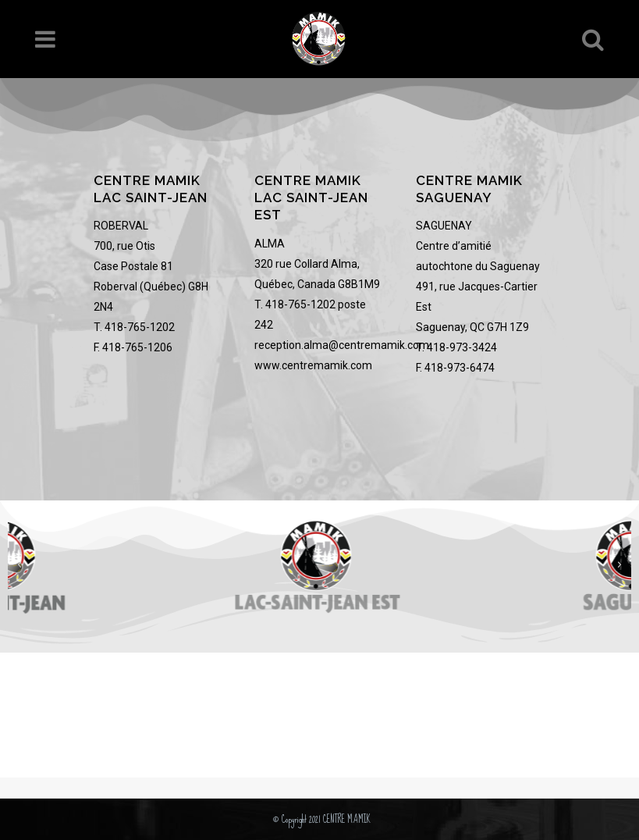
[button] (20, 565)
